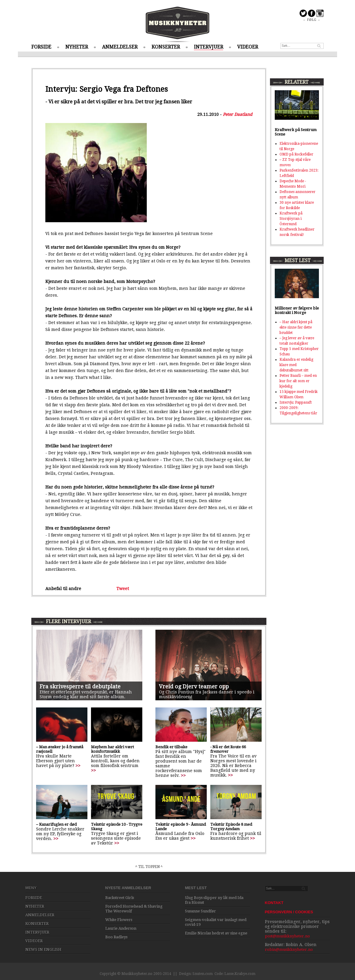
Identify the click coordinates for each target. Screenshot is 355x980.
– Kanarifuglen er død (56, 824)
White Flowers (119, 920)
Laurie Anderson (121, 928)
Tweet (123, 589)
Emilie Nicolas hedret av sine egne (216, 933)
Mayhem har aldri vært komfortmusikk (112, 749)
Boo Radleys (116, 937)
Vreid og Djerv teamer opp (194, 686)
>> (78, 766)
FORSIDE (41, 47)
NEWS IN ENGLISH (43, 949)
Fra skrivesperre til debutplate (80, 686)
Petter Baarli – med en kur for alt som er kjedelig (298, 381)
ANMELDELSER (120, 47)
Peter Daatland (238, 114)
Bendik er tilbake (171, 747)
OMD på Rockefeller (296, 154)
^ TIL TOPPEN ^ (149, 867)
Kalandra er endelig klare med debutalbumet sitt (296, 365)
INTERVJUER (209, 47)
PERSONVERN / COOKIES (289, 912)
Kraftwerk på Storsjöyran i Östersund (291, 219)
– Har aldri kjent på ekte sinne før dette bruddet (296, 327)
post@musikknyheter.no (287, 936)
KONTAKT (274, 903)
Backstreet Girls (120, 898)
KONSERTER (166, 47)
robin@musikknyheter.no (289, 949)
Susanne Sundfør (200, 911)
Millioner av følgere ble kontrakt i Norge (297, 310)
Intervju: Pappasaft (296, 402)
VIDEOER (248, 47)
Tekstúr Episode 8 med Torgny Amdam (231, 827)
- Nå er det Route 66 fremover (228, 749)
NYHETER (77, 47)
